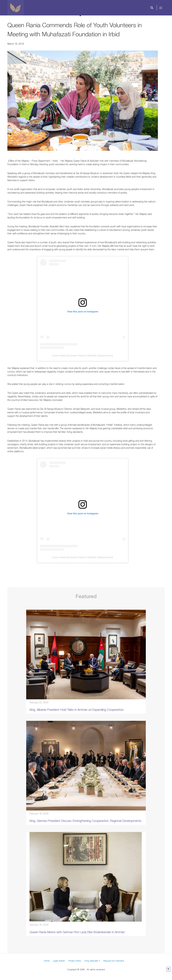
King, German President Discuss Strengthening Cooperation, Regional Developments (85, 821)
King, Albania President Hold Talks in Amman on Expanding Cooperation (77, 710)
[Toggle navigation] (161, 8)
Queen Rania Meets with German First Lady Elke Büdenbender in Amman (77, 932)
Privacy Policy (75, 961)
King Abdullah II (92, 961)
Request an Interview (114, 961)
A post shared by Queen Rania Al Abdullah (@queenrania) (83, 356)
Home (47, 961)
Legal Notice (59, 961)
